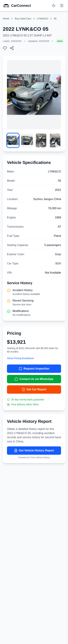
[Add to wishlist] (5, 48)
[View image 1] (13, 140)
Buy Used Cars (23, 19)
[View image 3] (41, 140)
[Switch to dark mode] (54, 6)
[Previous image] (13, 95)
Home (6, 19)
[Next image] (55, 95)
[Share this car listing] (12, 48)
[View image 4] (55, 140)
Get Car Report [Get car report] (34, 389)
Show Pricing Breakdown (21, 358)
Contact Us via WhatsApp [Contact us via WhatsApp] (34, 379)
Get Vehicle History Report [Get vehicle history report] (34, 451)
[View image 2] (27, 140)
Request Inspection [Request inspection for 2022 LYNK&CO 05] (34, 369)
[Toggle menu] (62, 6)
